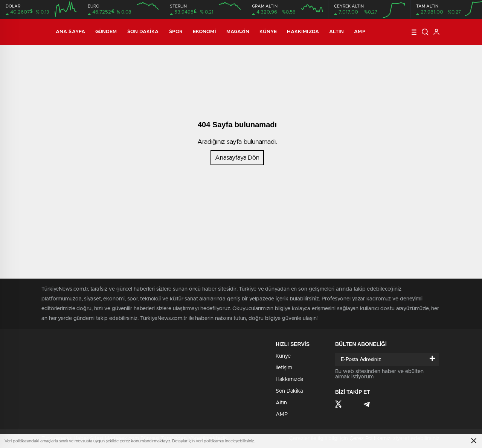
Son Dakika (143, 32)
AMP (360, 32)
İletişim (284, 368)
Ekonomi (204, 32)
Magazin (238, 32)
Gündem (106, 32)
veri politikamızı (210, 441)
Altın (337, 32)
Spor (176, 32)
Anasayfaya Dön (237, 158)
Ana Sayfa (70, 32)
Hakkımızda (303, 32)
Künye (268, 32)
